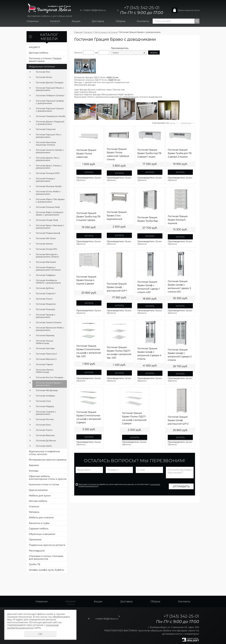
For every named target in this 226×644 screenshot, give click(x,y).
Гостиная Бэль (43, 425)
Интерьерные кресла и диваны (48, 460)
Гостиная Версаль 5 (46, 359)
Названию (186, 123)
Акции (76, 21)
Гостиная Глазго (44, 430)
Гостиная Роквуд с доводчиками (46, 180)
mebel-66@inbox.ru (95, 10)
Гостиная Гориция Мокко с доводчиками (50, 89)
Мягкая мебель (38, 501)
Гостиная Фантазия (46, 262)
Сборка (120, 21)
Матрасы (34, 512)
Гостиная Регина (45, 419)
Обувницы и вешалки (42, 534)
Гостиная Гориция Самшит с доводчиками (50, 110)
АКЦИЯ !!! (34, 47)
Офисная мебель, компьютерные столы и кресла (48, 478)
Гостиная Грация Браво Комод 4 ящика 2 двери (86, 280)
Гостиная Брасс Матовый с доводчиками (50, 227)
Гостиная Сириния (46, 129)
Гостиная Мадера (45, 406)
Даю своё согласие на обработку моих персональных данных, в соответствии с (119, 485)
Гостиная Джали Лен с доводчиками (48, 159)
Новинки (33, 21)
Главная (78, 32)
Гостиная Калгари (45, 348)
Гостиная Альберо (45, 396)
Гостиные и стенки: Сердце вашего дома (45, 60)
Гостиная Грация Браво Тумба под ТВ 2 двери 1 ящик (149, 153)
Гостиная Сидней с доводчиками (46, 413)
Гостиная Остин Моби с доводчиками (48, 193)
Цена (77, 52)
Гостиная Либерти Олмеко (50, 95)
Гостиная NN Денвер (47, 390)
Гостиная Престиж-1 (46, 354)
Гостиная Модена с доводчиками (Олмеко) (48, 269)
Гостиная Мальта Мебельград (45, 371)
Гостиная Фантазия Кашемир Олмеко (46, 144)
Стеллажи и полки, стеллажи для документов (46, 557)
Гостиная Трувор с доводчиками (46, 316)
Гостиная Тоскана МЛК (48, 173)
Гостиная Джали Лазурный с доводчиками (50, 123)
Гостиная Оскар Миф (47, 220)
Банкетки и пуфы (39, 523)
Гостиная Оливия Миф (48, 207)
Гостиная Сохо (43, 401)
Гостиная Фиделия (46, 304)
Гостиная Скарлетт (46, 293)
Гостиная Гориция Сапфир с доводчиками (50, 102)
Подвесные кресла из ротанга (47, 545)
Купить (89, 172)
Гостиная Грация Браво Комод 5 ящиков (178, 220)
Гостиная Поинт (44, 299)
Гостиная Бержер (45, 335)
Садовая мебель (39, 529)
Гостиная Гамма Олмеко (49, 322)
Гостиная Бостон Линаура (50, 377)
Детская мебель (39, 53)
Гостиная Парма (44, 364)
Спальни (34, 507)
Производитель (120, 48)
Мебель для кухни (40, 496)
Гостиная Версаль (45, 435)
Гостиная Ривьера (45, 309)
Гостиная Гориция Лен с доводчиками (49, 136)
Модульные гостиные (42, 67)
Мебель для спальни (41, 517)
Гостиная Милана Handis (49, 186)
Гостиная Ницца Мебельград (44, 342)
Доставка (98, 21)
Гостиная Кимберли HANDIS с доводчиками (48, 282)
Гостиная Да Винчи (46, 441)
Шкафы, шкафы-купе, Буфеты (46, 570)
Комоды (34, 471)
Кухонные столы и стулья (44, 484)
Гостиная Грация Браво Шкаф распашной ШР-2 (178, 420)
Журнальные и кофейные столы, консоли (44, 453)
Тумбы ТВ (35, 564)
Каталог (55, 21)
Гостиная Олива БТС (47, 249)
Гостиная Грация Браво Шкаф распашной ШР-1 (117, 287)
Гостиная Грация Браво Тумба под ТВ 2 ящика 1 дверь (88, 217)
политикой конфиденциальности (33, 626)
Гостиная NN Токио (46, 238)
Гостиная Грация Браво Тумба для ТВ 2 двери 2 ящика (180, 153)
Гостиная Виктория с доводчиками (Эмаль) (47, 256)
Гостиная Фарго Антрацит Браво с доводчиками (50, 213)
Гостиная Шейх (44, 446)
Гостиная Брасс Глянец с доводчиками (49, 167)
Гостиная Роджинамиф (48, 233)
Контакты (143, 21)
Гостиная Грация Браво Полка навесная (86, 154)
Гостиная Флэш (44, 77)
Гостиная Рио (43, 72)
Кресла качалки (38, 490)
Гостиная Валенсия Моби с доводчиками (50, 329)
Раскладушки (37, 551)
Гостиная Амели (44, 244)
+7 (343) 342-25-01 (142, 8)
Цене (173, 123)
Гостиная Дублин (45, 288)
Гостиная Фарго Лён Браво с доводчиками (50, 201)
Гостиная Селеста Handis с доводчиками (50, 151)
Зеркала (34, 465)
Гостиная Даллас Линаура (50, 82)
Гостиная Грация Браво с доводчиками (49, 384)
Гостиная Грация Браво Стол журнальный (117, 216)
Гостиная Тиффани (46, 275)
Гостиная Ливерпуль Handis (51, 116)
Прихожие (35, 540)
